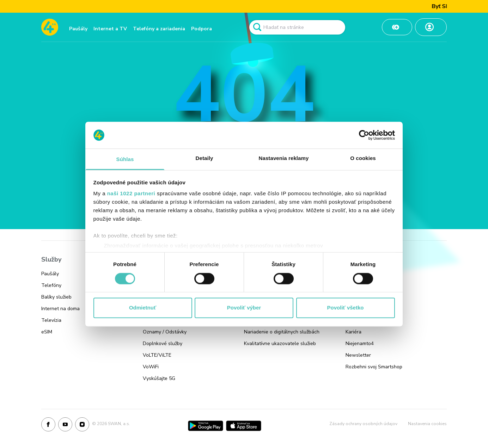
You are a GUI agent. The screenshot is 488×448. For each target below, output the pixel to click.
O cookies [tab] (363, 158)
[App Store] (244, 426)
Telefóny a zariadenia (159, 29)
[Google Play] (206, 426)
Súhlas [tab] (125, 159)
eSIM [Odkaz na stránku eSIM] (47, 332)
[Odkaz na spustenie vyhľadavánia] (257, 27)
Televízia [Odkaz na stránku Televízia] (51, 320)
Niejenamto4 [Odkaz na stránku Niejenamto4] (360, 343)
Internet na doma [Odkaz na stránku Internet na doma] (60, 309)
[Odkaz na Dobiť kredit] (397, 27)
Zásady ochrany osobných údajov (363, 424)
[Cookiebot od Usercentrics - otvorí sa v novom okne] (364, 135)
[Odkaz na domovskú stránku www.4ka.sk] (50, 27)
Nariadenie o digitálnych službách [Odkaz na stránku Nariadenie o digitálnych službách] (282, 332)
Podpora (202, 29)
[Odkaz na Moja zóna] (431, 27)
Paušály (78, 29)
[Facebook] (48, 426)
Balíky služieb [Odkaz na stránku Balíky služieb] (56, 297)
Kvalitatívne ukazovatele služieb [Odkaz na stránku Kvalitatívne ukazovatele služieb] (280, 343)
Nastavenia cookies (427, 424)
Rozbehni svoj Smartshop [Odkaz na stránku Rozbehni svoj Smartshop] (374, 367)
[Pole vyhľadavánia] (297, 27)
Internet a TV (110, 29)
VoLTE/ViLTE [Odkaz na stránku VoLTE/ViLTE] (157, 355)
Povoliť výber (244, 308)
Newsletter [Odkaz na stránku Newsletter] (358, 355)
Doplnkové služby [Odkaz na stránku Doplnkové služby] (163, 343)
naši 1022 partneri (131, 194)
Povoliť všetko (346, 308)
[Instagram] (82, 426)
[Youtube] (65, 426)
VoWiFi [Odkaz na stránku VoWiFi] (151, 367)
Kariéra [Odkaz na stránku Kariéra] (353, 332)
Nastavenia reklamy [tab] (284, 158)
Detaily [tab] (205, 158)
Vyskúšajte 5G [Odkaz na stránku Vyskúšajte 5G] (159, 378)
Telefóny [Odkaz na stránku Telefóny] (51, 285)
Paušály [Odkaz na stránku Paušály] (50, 274)
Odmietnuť (143, 308)
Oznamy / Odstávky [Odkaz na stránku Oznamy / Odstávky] (165, 332)
